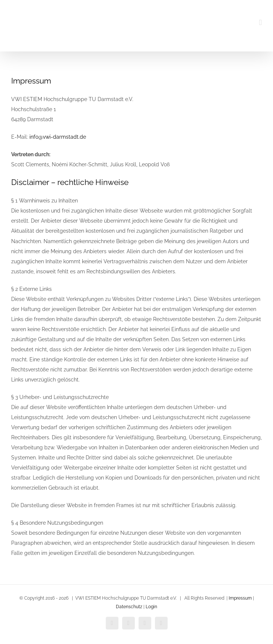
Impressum (240, 598)
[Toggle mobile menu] (260, 23)
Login (151, 607)
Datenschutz (129, 607)
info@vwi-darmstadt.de (58, 137)
